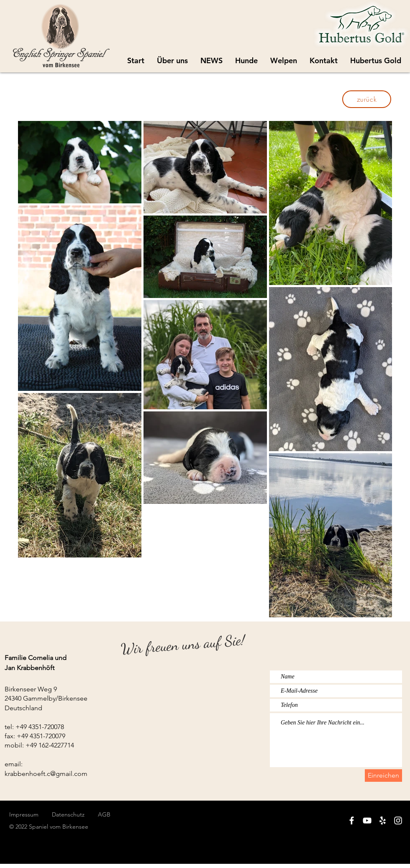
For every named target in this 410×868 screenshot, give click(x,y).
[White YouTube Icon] (367, 820)
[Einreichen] (383, 776)
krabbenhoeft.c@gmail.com (46, 774)
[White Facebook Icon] (352, 820)
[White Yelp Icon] (383, 820)
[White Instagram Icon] (398, 820)
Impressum (24, 814)
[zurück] (367, 99)
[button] (284, 61)
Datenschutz (75, 814)
